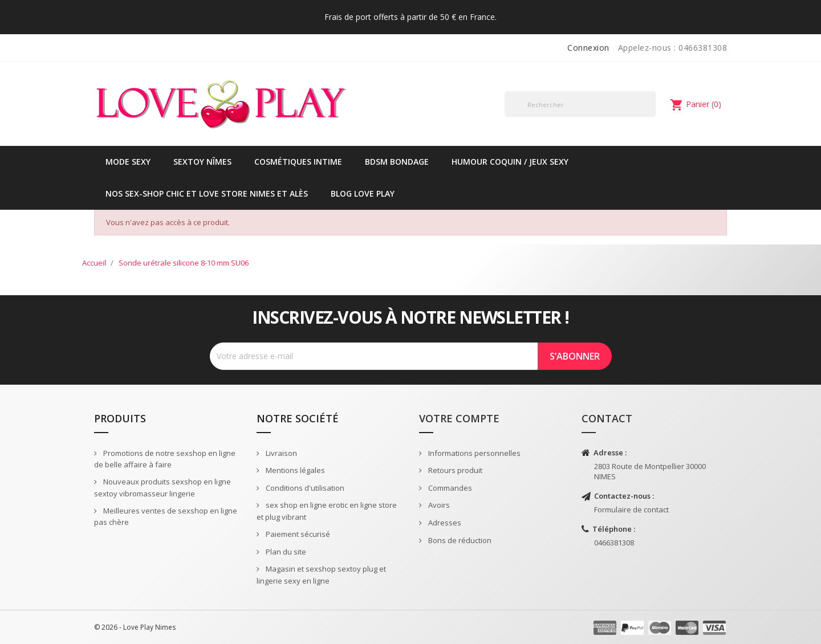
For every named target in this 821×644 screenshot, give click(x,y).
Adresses (444, 523)
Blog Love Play (363, 193)
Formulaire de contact (631, 510)
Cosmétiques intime (298, 162)
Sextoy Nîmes (202, 162)
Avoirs (438, 505)
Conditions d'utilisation (304, 488)
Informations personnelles (474, 453)
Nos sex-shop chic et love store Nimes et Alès (207, 193)
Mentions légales (294, 470)
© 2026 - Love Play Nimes (135, 627)
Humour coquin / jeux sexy (510, 162)
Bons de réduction (459, 540)
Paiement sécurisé (297, 534)
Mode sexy (128, 162)
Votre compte (459, 418)
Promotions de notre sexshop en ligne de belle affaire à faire (165, 459)
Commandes (449, 488)
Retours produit (454, 470)
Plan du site (285, 552)
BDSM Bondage (397, 162)
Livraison (281, 453)
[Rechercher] (580, 104)
